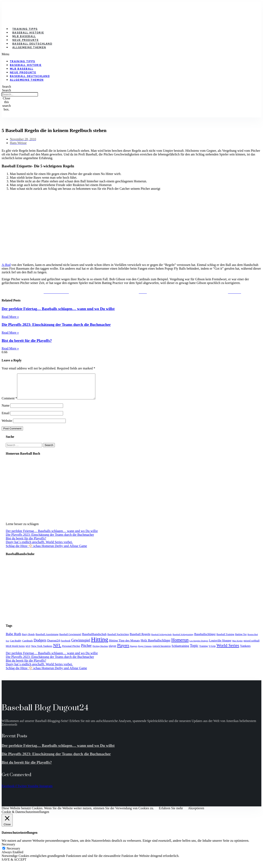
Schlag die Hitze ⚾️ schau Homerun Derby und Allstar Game (46, 551)
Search (7, 90)
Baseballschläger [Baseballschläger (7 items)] (205, 639)
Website (7, 426)
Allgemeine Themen (29, 47)
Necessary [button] (8, 849)
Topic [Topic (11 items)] (194, 651)
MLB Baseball (24, 36)
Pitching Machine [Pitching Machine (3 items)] (100, 651)
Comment (9, 403)
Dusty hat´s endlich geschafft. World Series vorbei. (39, 547)
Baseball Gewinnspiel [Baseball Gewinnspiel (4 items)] (70, 639)
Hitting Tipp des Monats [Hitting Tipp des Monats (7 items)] (124, 645)
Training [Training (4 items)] (204, 651)
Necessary (13, 853)
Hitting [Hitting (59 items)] (100, 644)
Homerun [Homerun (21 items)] (180, 645)
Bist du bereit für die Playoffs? (27, 341)
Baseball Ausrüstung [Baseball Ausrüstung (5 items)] (47, 639)
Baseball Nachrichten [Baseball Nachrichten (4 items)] (118, 639)
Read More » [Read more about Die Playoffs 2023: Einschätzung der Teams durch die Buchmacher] (10, 333)
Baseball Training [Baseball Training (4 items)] (226, 639)
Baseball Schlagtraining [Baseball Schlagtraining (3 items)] (183, 639)
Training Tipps (25, 29)
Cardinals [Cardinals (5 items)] (28, 646)
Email (6, 418)
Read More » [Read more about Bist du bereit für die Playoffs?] (10, 348)
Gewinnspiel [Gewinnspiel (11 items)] (81, 645)
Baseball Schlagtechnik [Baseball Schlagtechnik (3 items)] (161, 639)
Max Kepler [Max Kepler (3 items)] (237, 646)
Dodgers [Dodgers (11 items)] (40, 645)
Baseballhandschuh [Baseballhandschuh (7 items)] (94, 639)
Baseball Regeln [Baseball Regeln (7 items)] (140, 639)
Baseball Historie (28, 33)
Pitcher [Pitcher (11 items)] (86, 651)
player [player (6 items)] (113, 651)
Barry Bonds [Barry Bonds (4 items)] (28, 639)
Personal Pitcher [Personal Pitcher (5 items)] (71, 651)
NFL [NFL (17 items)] (57, 650)
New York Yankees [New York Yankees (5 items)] (42, 651)
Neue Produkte (25, 40)
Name (6, 410)
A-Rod (6, 265)
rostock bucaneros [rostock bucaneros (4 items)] (162, 651)
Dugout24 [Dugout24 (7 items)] (54, 645)
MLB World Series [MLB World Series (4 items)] (15, 651)
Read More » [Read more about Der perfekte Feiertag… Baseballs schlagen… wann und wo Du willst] (10, 317)
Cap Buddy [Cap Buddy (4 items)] (16, 646)
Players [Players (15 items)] (123, 650)
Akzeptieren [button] (196, 813)
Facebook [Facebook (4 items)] (66, 646)
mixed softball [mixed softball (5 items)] (251, 646)
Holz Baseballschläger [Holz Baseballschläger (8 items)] (155, 645)
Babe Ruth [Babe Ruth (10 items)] (13, 639)
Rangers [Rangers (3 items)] (134, 651)
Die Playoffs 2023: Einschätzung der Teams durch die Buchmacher (56, 325)
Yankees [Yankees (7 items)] (245, 651)
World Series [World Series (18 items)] (228, 650)
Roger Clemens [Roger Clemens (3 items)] (145, 651)
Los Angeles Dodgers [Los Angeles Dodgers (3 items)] (199, 646)
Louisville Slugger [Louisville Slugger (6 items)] (220, 645)
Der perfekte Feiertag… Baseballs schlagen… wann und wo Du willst (58, 309)
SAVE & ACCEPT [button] (14, 864)
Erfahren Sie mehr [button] (171, 813)
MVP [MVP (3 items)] (28, 651)
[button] (107, 54)
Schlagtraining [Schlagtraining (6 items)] (180, 651)
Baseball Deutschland (32, 44)
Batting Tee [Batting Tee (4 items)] (241, 639)
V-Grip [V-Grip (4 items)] (212, 651)
